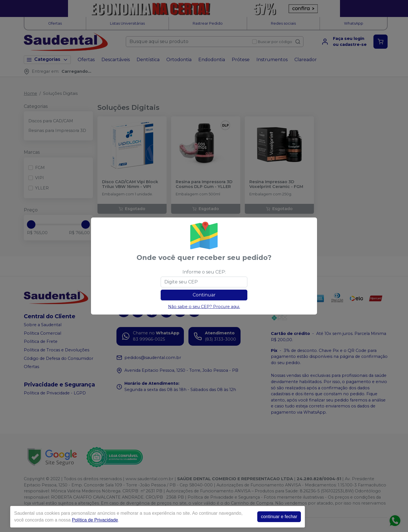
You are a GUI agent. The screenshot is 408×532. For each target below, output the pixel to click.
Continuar (204, 295)
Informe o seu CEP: (204, 272)
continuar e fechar (279, 517)
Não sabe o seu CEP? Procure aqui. (204, 307)
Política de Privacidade (95, 520)
